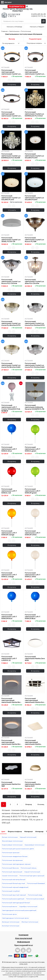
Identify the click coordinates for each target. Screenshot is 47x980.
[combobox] (12, 43)
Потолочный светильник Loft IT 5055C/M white (33, 533)
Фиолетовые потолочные (12, 841)
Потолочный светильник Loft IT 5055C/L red (9, 491)
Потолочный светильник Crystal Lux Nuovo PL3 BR (34, 240)
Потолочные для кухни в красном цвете (18, 849)
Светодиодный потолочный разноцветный (19, 910)
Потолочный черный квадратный (15, 887)
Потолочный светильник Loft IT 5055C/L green (33, 449)
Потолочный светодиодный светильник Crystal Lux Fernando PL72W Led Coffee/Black (11, 114)
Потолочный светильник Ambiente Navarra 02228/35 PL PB (34, 407)
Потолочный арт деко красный (32, 876)
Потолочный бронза (10, 868)
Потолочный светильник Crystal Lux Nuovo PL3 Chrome (11, 281)
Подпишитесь (17, 6)
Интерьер (39, 832)
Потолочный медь (35, 895)
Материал (29, 832)
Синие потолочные (10, 876)
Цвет (3, 832)
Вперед (29, 804)
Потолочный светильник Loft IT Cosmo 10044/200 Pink (11, 407)
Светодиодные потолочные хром (15, 918)
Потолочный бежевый (36, 883)
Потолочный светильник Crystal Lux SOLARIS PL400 (11, 198)
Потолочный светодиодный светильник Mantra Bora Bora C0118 (11, 700)
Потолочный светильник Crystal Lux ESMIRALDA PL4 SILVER (11, 156)
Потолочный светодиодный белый (16, 903)
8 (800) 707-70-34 (39, 16)
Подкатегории (35, 39)
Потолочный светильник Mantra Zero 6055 (35, 658)
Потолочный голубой (11, 891)
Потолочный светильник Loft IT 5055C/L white (33, 575)
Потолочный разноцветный (13, 899)
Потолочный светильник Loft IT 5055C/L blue (9, 449)
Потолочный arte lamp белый (14, 880)
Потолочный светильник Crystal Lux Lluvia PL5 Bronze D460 (11, 365)
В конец (41, 804)
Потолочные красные (11, 853)
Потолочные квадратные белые (15, 856)
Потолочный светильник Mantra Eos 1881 (11, 784)
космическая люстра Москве (32, 962)
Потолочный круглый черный (14, 895)
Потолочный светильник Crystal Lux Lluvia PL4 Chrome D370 (35, 323)
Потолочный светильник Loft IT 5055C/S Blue (33, 617)
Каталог (8, 2)
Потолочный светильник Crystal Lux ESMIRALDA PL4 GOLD (34, 114)
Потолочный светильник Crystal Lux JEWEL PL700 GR (11, 240)
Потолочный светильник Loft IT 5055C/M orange (9, 533)
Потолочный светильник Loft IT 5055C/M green (33, 491)
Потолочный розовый (35, 899)
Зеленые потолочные (11, 922)
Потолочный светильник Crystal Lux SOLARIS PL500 (34, 198)
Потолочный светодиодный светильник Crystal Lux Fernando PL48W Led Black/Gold (11, 72)
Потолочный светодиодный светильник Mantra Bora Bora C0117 (11, 742)
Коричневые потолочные (12, 845)
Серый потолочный (32, 872)
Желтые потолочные (30, 922)
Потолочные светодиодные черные (16, 864)
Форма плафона (15, 832)
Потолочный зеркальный (12, 872)
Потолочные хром (9, 914)
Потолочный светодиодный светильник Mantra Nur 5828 (34, 700)
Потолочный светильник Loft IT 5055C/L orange (9, 575)
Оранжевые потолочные (35, 845)
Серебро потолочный (28, 906)
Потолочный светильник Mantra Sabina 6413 (33, 784)
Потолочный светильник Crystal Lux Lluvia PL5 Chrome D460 (35, 365)
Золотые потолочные (11, 926)
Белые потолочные (10, 837)
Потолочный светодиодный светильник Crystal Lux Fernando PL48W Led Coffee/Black (34, 72)
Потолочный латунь (29, 868)
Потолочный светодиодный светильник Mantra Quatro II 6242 (33, 742)
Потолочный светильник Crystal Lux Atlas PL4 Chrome (34, 281)
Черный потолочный (28, 837)
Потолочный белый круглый (13, 883)
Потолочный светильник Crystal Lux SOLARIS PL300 (34, 156)
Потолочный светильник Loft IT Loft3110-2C (9, 658)
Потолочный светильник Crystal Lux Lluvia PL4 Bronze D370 (11, 323)
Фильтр (12, 39)
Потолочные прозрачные (12, 860)
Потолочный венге (10, 906)
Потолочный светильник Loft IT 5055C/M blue (9, 617)
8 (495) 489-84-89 (39, 14)
